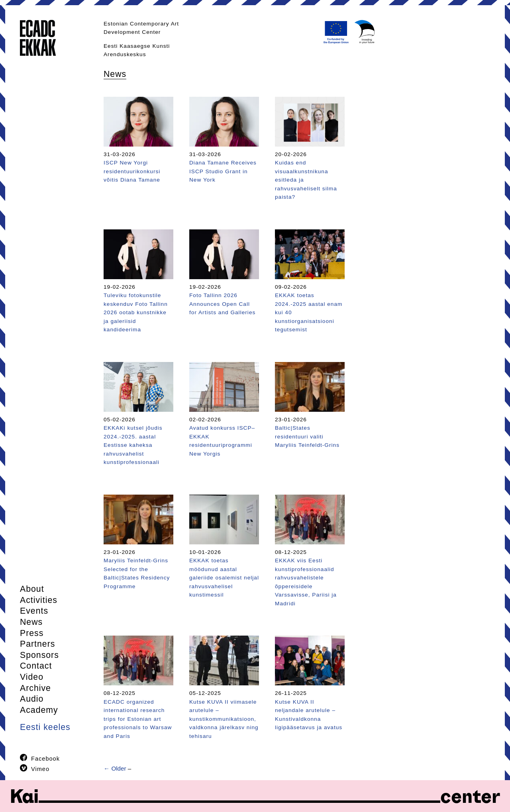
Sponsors (39, 655)
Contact (36, 666)
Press (32, 633)
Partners (37, 644)
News (31, 622)
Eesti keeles (45, 727)
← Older (115, 768)
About (32, 589)
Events (34, 611)
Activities (39, 600)
